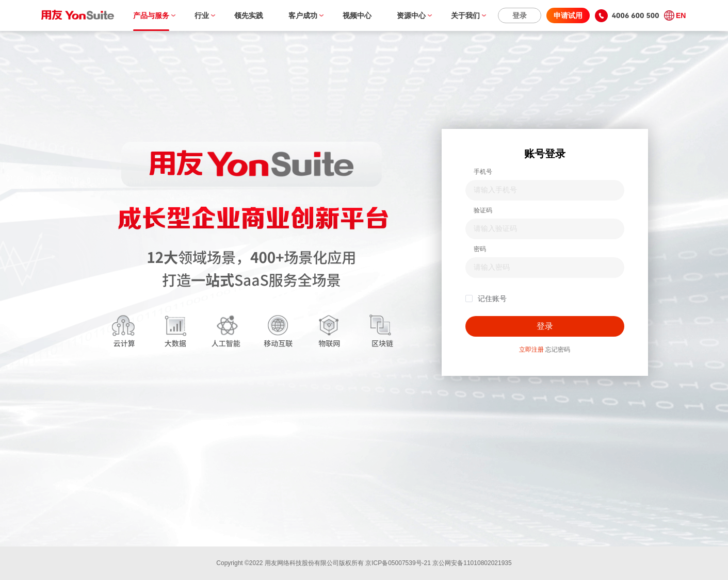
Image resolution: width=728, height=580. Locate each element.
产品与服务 (151, 15)
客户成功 (303, 15)
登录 (520, 15)
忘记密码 (558, 350)
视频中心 (357, 15)
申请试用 (568, 15)
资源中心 (411, 15)
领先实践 (249, 15)
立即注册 (531, 350)
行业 (202, 15)
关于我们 (465, 15)
